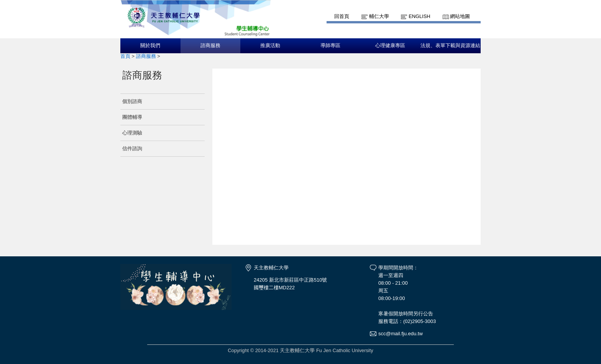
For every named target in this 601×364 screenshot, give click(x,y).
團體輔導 (132, 117)
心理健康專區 (390, 46)
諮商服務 (210, 46)
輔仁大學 (379, 16)
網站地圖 (460, 16)
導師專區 (330, 46)
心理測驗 (132, 133)
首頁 (125, 56)
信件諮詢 (132, 148)
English (419, 16)
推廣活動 (270, 46)
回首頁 (342, 16)
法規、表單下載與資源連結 (450, 46)
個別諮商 (132, 101)
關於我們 (150, 46)
